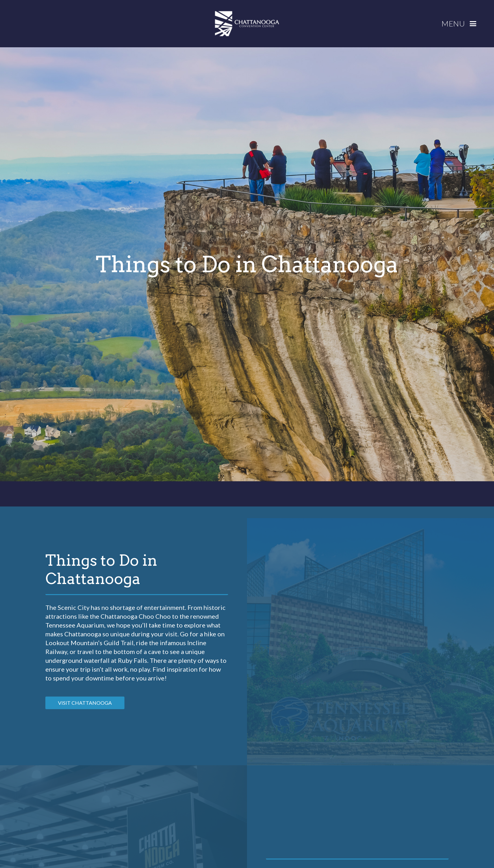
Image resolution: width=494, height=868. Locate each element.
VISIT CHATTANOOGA (85, 703)
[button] (461, 24)
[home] (247, 24)
